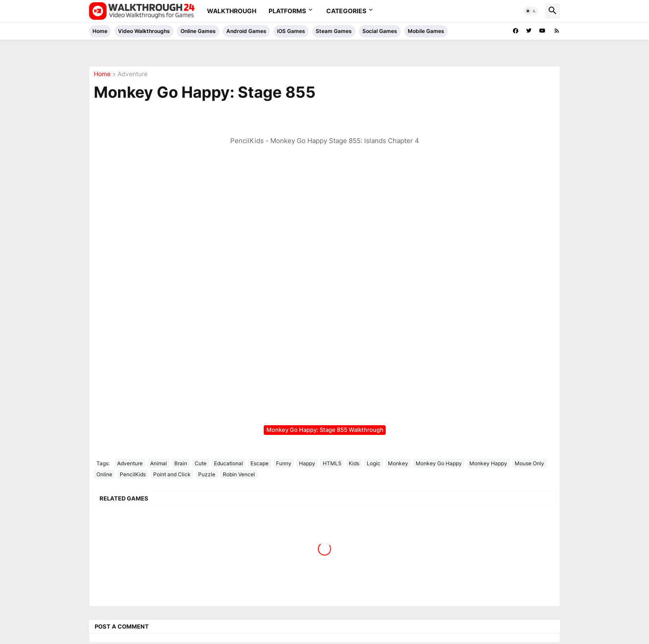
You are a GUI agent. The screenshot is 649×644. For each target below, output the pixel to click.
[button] (531, 11)
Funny (284, 463)
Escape (260, 463)
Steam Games (334, 31)
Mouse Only (529, 463)
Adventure (133, 74)
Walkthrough (232, 11)
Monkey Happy (488, 463)
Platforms (287, 11)
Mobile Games (426, 31)
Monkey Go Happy (439, 463)
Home (100, 31)
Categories (346, 11)
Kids (354, 463)
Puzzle (207, 474)
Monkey (398, 463)
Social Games (380, 31)
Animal (159, 463)
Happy (307, 463)
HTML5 (332, 463)
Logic (374, 463)
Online (104, 474)
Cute (201, 463)
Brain (181, 463)
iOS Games (291, 31)
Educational (229, 463)
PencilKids (133, 474)
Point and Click (172, 474)
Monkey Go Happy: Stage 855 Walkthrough (325, 430)
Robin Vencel (239, 474)
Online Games (198, 31)
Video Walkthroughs (144, 31)
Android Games (246, 31)
